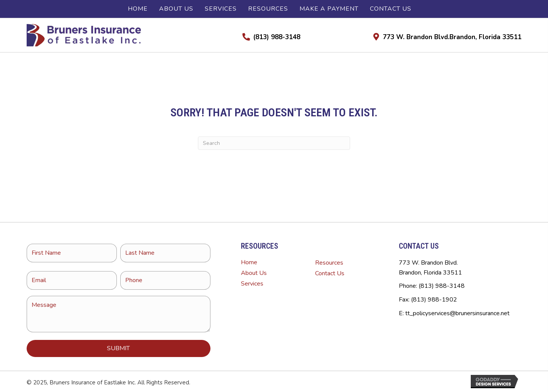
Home (249, 262)
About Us (254, 273)
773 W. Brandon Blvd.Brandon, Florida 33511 (452, 37)
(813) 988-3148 (277, 37)
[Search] (274, 143)
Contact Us (330, 273)
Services (252, 284)
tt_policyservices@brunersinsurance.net (457, 313)
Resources (329, 263)
